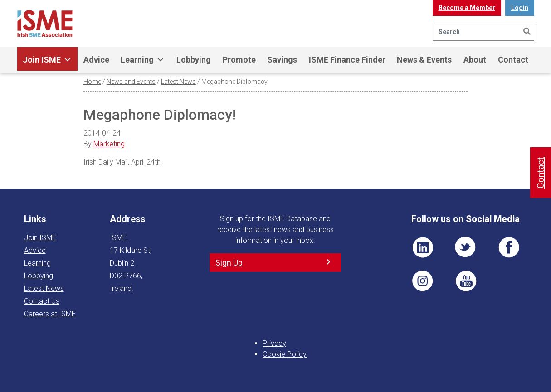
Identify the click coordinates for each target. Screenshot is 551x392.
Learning (143, 60)
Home (92, 82)
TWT (466, 247)
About (475, 60)
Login (520, 8)
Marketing (109, 144)
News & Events (424, 60)
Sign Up (229, 263)
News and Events (131, 82)
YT (466, 281)
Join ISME (47, 60)
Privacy (274, 343)
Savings (282, 60)
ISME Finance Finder (347, 60)
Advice (96, 60)
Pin (423, 281)
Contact (513, 60)
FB (509, 247)
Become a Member (467, 8)
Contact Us (42, 301)
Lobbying (194, 60)
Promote (239, 60)
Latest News (178, 82)
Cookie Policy (285, 354)
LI (423, 247)
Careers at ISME (50, 314)
